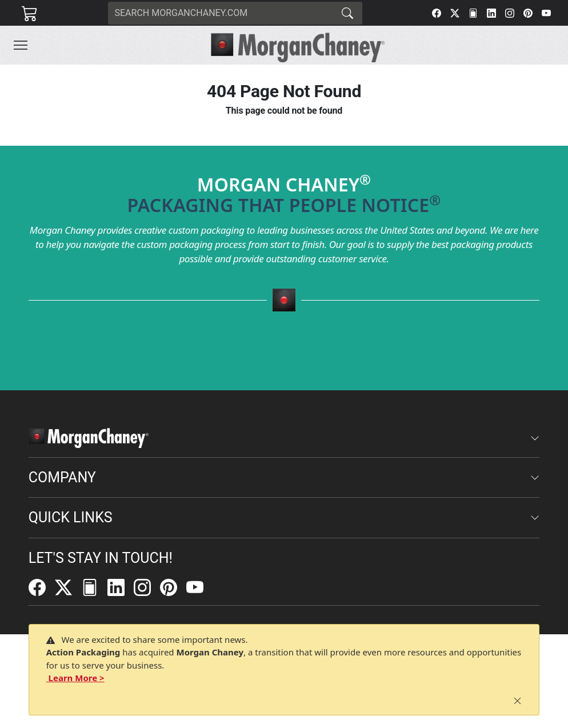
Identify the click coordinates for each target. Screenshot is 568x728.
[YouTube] (546, 13)
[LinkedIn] (491, 13)
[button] (21, 45)
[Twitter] (455, 13)
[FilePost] (473, 13)
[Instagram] (510, 13)
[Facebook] (437, 13)
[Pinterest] (528, 13)
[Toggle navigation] (21, 45)
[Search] (221, 13)
